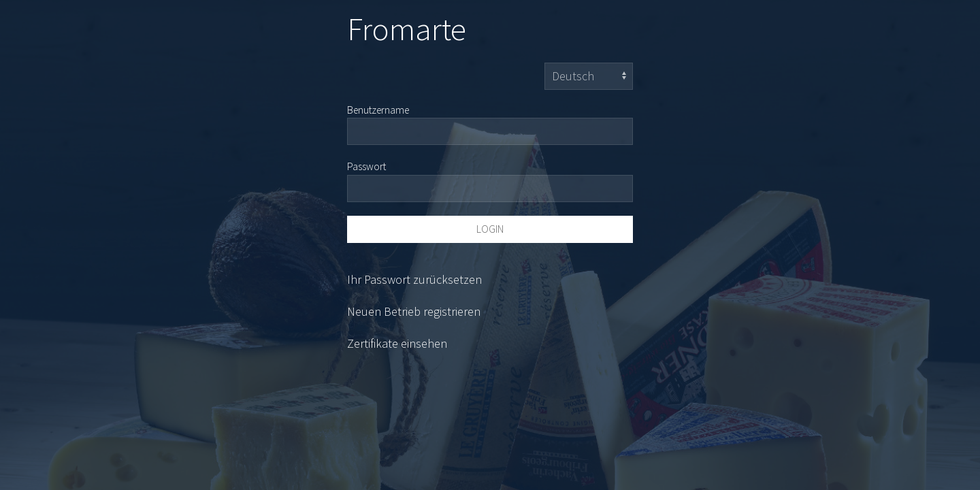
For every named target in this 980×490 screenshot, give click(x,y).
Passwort (366, 166)
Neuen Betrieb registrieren (414, 311)
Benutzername (378, 110)
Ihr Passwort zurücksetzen (414, 279)
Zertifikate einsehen (397, 343)
